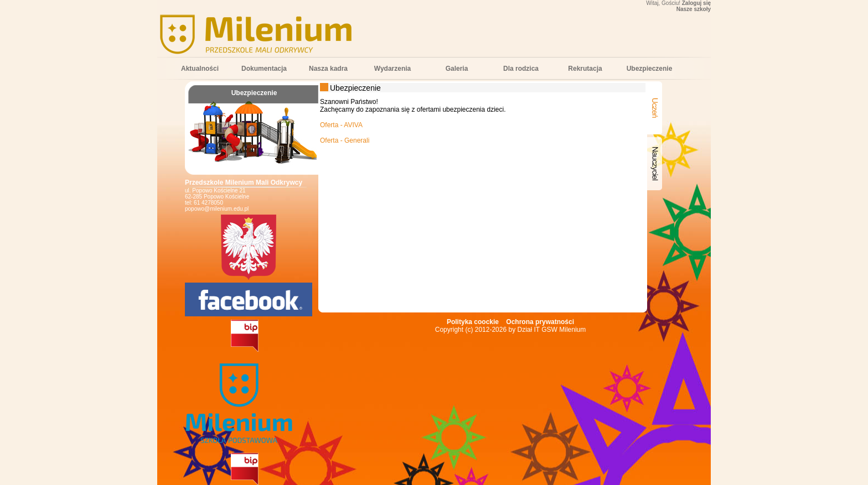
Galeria (457, 69)
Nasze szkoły (694, 9)
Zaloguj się (696, 3)
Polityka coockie (473, 322)
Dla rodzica (521, 69)
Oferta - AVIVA (341, 125)
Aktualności (200, 69)
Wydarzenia (392, 69)
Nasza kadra (328, 69)
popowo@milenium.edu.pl (217, 209)
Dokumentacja (264, 69)
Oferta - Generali (345, 140)
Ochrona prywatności (540, 322)
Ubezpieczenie (650, 69)
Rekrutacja (585, 69)
